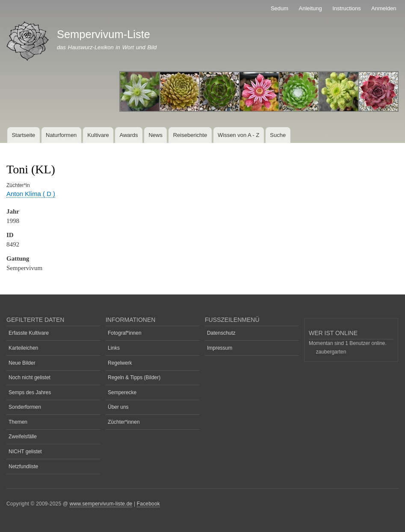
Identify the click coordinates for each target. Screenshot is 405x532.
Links (114, 348)
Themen (18, 422)
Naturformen (61, 135)
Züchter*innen (124, 422)
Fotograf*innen (125, 333)
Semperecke (122, 392)
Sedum (279, 8)
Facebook (148, 504)
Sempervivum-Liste (103, 34)
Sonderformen (25, 407)
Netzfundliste (23, 467)
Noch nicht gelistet (30, 377)
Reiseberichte (190, 135)
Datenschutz (221, 333)
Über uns (118, 407)
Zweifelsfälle (23, 437)
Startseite (23, 135)
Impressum (220, 348)
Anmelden (384, 8)
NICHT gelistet (25, 452)
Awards (129, 135)
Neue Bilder (22, 363)
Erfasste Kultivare (29, 333)
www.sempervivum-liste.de (101, 504)
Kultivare (98, 135)
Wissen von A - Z (239, 135)
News (155, 135)
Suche (278, 135)
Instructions (346, 8)
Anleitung (310, 8)
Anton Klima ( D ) (31, 194)
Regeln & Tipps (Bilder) (134, 377)
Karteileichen (23, 348)
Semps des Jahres (30, 392)
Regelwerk (120, 363)
